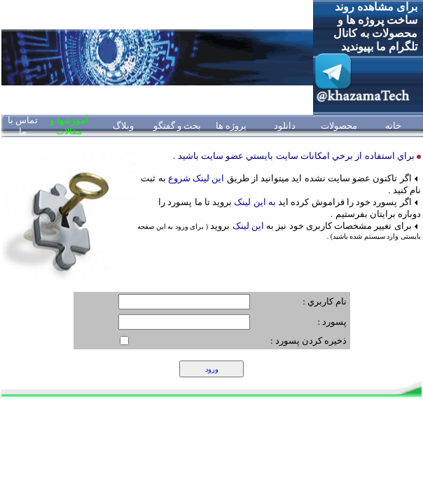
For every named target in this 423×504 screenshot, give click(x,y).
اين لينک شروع (196, 178)
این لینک (248, 226)
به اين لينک (254, 202)
